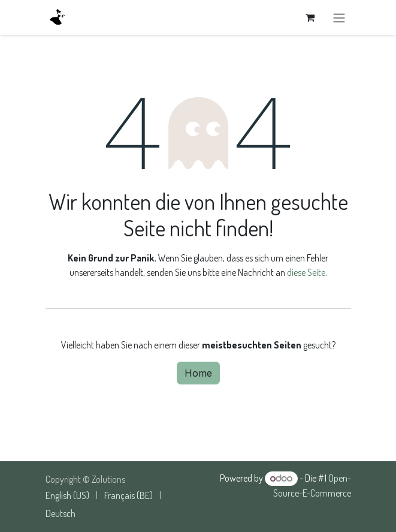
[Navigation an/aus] (339, 17)
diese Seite (306, 272)
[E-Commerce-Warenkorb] (310, 17)
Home (198, 373)
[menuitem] (67, 495)
